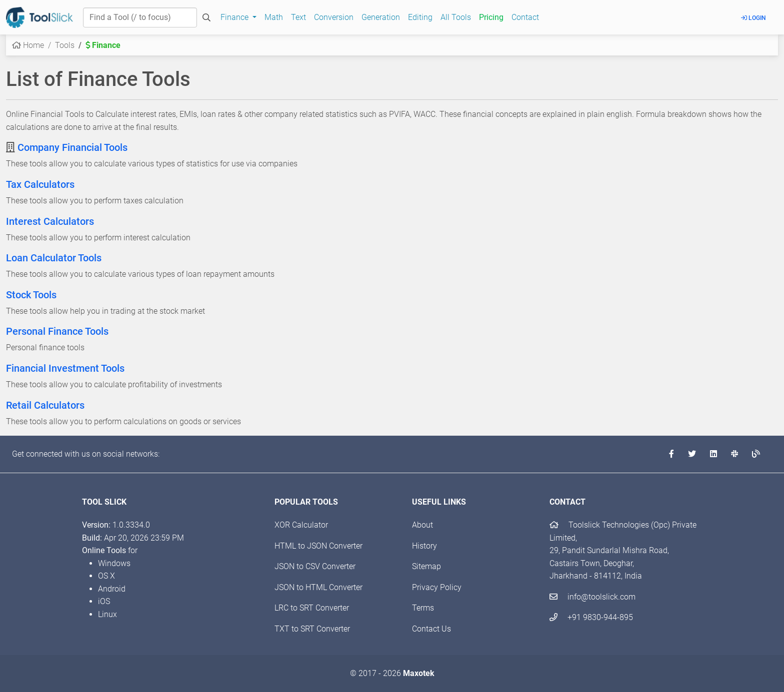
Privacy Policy (437, 587)
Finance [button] (235, 17)
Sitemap (426, 566)
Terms (423, 608)
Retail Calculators (45, 405)
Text (298, 17)
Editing (420, 17)
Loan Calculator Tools (54, 258)
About (422, 525)
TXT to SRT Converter (312, 629)
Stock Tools (31, 295)
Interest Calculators (50, 221)
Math (274, 17)
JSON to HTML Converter (318, 587)
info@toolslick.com (592, 597)
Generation (381, 17)
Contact (525, 17)
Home (28, 45)
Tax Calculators (40, 184)
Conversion (334, 17)
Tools (65, 45)
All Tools (456, 17)
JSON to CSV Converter (315, 566)
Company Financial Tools (72, 147)
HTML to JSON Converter (318, 546)
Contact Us (431, 629)
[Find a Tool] (140, 17)
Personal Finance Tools (57, 331)
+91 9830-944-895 (591, 617)
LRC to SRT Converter (312, 608)
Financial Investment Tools (65, 368)
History (424, 546)
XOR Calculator (301, 525)
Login (753, 18)
